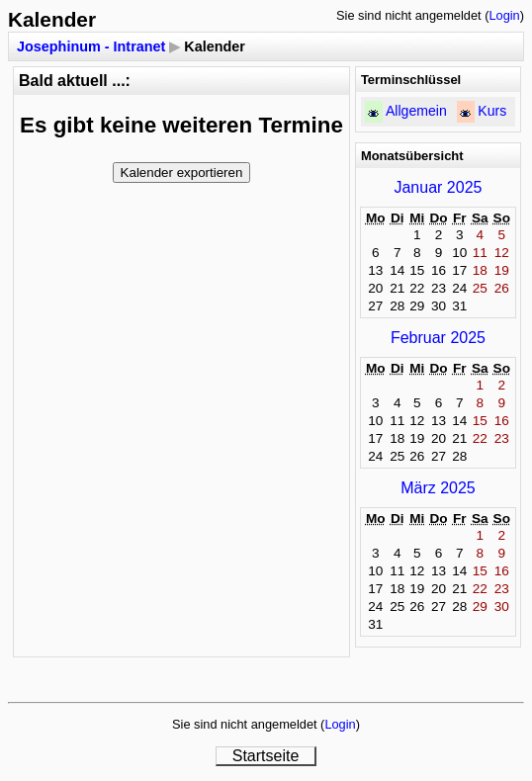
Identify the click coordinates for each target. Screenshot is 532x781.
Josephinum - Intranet (91, 46)
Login (504, 15)
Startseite (266, 756)
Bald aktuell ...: (75, 81)
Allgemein (416, 111)
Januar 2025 (438, 187)
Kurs (492, 111)
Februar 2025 (438, 338)
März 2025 (438, 488)
